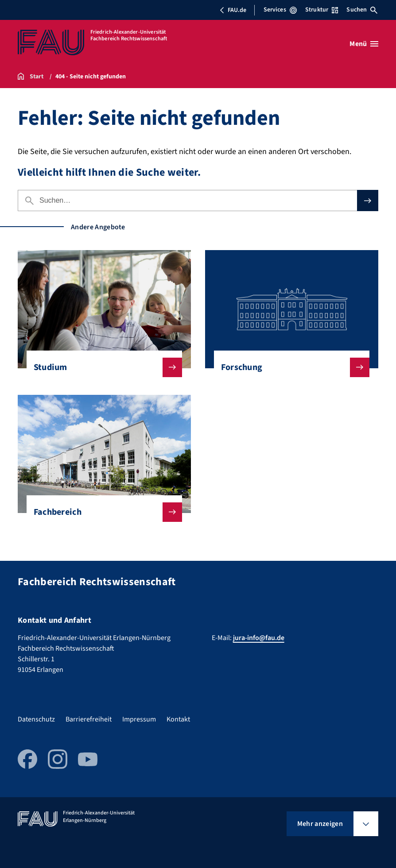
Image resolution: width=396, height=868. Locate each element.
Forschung (288, 367)
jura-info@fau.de (259, 638)
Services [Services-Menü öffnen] (280, 10)
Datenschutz (36, 719)
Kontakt (178, 719)
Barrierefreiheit (89, 719)
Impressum (139, 719)
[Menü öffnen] (364, 44)
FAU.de (233, 10)
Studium (101, 367)
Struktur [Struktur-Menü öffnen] (322, 10)
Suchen (362, 10)
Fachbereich (101, 512)
